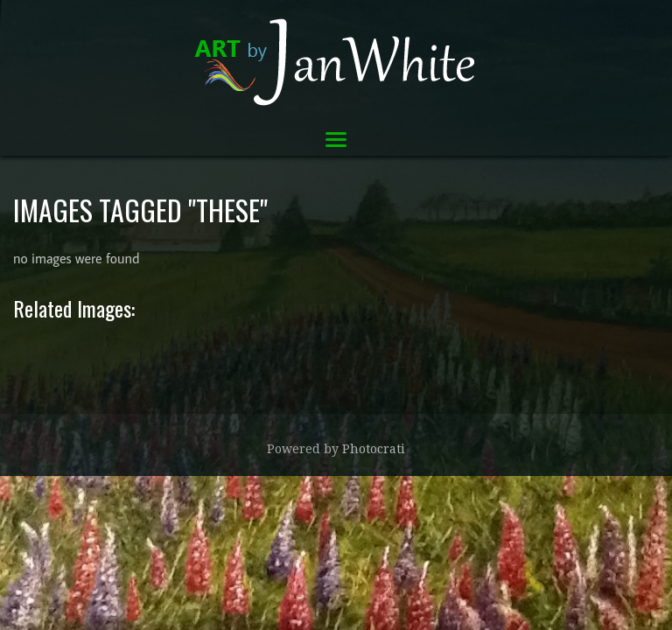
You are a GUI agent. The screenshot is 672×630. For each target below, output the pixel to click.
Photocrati (374, 449)
